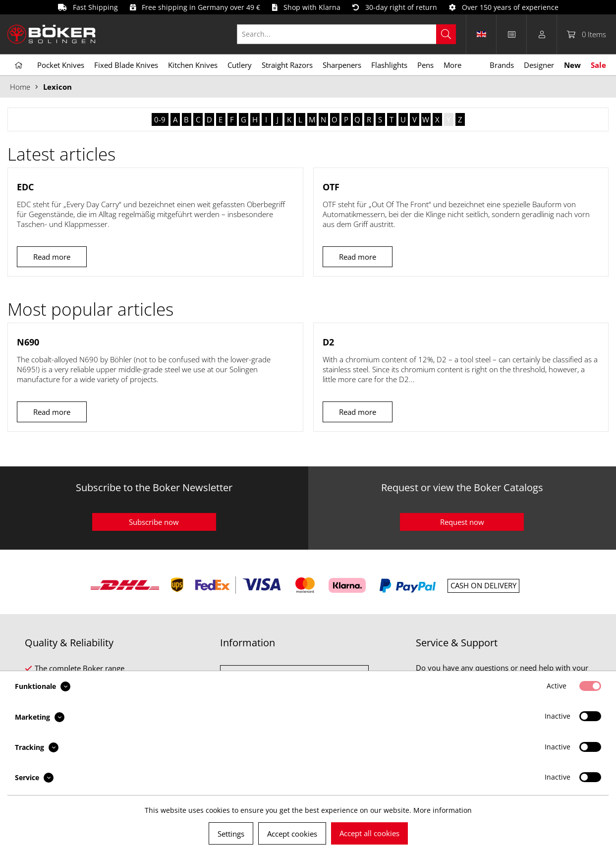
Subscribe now (154, 522)
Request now (462, 522)
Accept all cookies (369, 833)
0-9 (160, 119)
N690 (28, 342)
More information (443, 810)
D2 (328, 342)
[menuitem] (352, 34)
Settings (231, 834)
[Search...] (346, 34)
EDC (25, 187)
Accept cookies (292, 834)
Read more (52, 257)
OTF (331, 187)
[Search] (446, 34)
